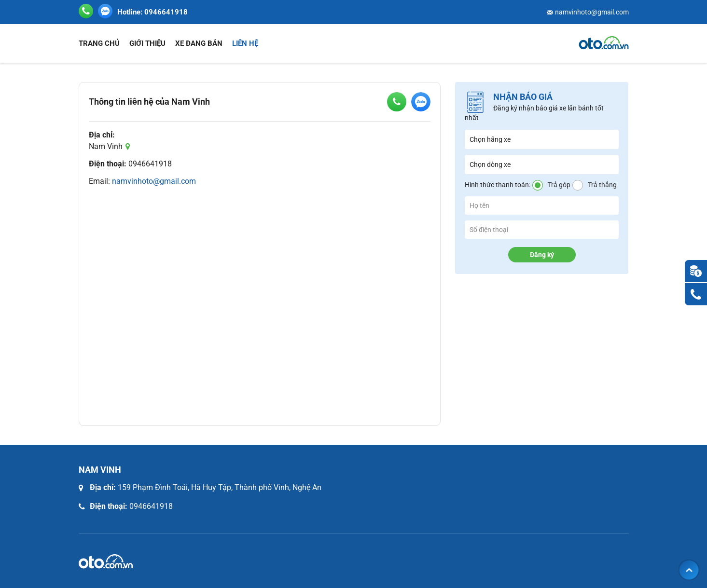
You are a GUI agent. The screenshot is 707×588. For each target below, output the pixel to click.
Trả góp (559, 185)
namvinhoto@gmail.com (592, 12)
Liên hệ (245, 43)
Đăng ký (542, 255)
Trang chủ (99, 43)
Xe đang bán (199, 43)
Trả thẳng (602, 185)
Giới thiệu (147, 43)
